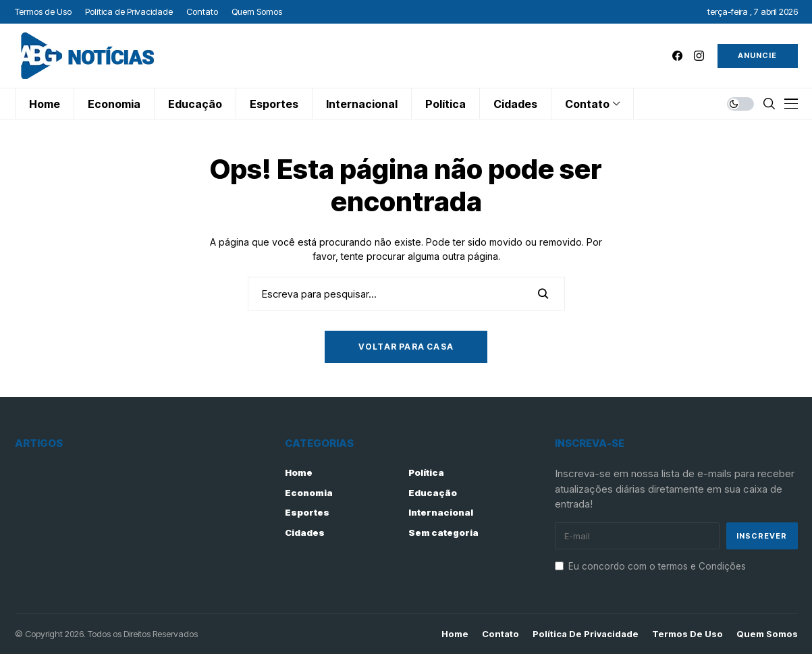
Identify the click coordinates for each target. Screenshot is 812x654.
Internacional (441, 512)
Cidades (305, 533)
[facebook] (677, 56)
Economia (309, 493)
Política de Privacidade (586, 634)
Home (299, 472)
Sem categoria (443, 533)
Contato (500, 634)
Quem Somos (767, 634)
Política (426, 472)
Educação (433, 493)
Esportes (307, 512)
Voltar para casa (406, 347)
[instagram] (699, 56)
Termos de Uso (687, 634)
